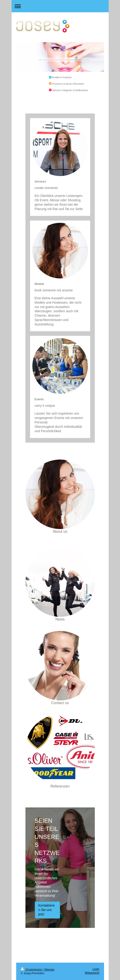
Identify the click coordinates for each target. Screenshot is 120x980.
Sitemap (49, 970)
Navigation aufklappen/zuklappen (60, 6)
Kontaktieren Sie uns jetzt (47, 910)
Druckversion (32, 970)
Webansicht (92, 973)
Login (96, 969)
